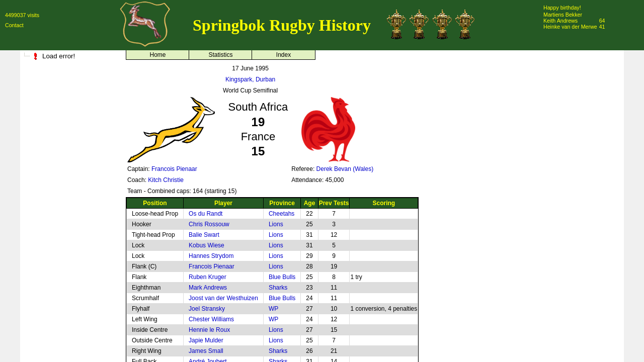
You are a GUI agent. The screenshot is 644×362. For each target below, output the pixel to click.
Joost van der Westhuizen (223, 298)
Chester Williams (211, 319)
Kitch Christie (166, 180)
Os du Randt (206, 214)
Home (157, 55)
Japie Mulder (206, 340)
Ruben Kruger (208, 277)
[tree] (70, 56)
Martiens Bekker (563, 15)
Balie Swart (204, 235)
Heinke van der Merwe (570, 27)
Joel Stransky (207, 309)
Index (284, 55)
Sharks (278, 288)
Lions (276, 224)
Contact (14, 25)
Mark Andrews (208, 288)
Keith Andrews (560, 21)
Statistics (220, 55)
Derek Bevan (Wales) (345, 169)
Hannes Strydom (211, 256)
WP (273, 309)
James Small (206, 351)
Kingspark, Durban (250, 79)
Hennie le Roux (209, 330)
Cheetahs (281, 214)
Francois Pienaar (174, 169)
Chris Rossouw (209, 224)
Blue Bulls (282, 277)
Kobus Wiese (207, 245)
